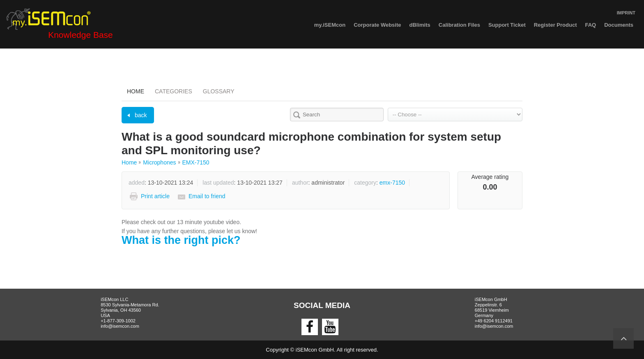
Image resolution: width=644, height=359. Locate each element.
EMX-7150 (196, 162)
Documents (619, 25)
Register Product (555, 25)
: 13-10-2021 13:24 (161, 183)
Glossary (219, 91)
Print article (155, 196)
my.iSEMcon (330, 25)
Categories (174, 91)
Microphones (159, 162)
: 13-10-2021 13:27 (243, 183)
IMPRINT (626, 13)
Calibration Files (459, 25)
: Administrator (318, 183)
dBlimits (420, 25)
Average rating (490, 177)
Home (136, 91)
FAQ (590, 25)
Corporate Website (377, 25)
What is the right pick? (181, 240)
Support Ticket (507, 25)
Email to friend (207, 196)
